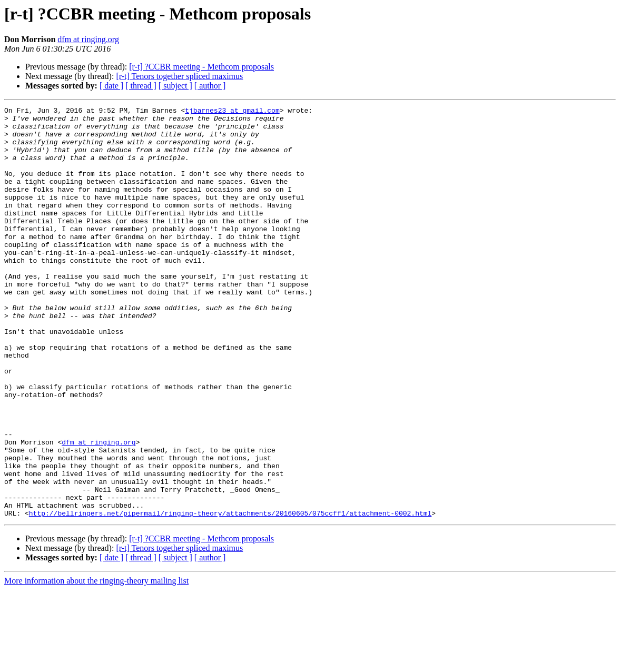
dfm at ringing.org (88, 39)
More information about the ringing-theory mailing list (96, 663)
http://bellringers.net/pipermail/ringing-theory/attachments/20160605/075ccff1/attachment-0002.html (230, 595)
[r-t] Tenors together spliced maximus (179, 76)
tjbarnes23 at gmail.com (232, 112)
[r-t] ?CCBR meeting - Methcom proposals (201, 67)
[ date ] (111, 86)
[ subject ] (175, 86)
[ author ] (210, 86)
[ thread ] (141, 86)
